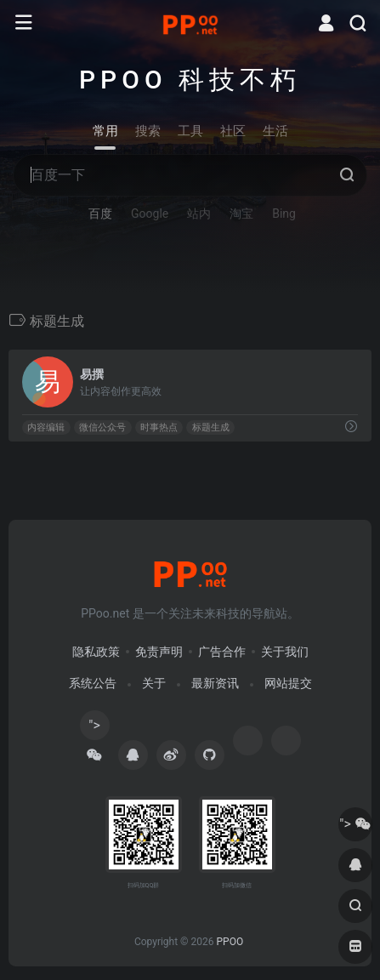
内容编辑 (46, 427)
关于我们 (285, 652)
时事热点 (159, 427)
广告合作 (222, 652)
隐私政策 (96, 652)
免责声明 (159, 652)
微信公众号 (102, 427)
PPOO (230, 942)
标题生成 (211, 427)
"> (94, 729)
